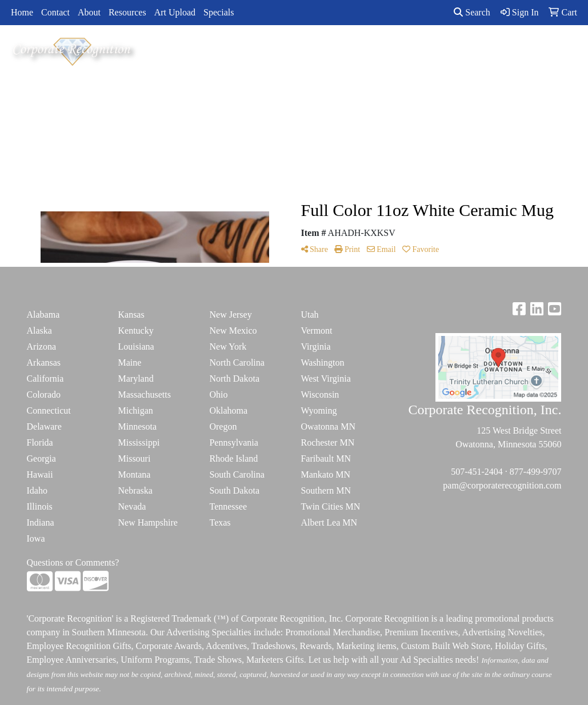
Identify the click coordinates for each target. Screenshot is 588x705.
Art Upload (175, 12)
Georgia (41, 458)
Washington (322, 362)
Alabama (43, 315)
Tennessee (228, 506)
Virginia (315, 347)
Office (330, 50)
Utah (309, 315)
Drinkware (280, 50)
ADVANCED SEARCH (516, 50)
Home (22, 12)
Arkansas (44, 362)
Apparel (190, 50)
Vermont (316, 331)
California (45, 378)
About (89, 12)
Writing (439, 50)
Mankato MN (325, 474)
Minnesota (137, 426)
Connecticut (49, 410)
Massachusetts (144, 394)
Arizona (42, 347)
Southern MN (326, 490)
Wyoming (319, 410)
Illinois (40, 506)
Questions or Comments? (73, 562)
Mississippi (139, 442)
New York (228, 347)
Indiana (41, 522)
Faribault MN (326, 458)
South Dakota (234, 490)
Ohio (218, 394)
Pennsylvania (233, 442)
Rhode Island (233, 458)
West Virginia (325, 378)
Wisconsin (320, 394)
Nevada (132, 506)
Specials (219, 12)
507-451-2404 (477, 472)
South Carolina (237, 474)
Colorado (44, 394)
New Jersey (230, 315)
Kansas (131, 315)
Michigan (135, 410)
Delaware (44, 426)
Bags (233, 50)
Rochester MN (327, 442)
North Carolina (237, 362)
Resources (127, 12)
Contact (55, 12)
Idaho (37, 490)
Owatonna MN (328, 426)
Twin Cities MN (330, 506)
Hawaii (40, 474)
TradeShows (383, 50)
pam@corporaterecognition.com (502, 485)
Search (472, 12)
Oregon (223, 426)
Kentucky (135, 331)
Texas (220, 522)
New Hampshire (147, 522)
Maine (129, 362)
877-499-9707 (536, 472)
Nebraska (135, 490)
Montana (134, 474)
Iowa (36, 538)
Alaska (39, 331)
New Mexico (233, 331)
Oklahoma (228, 410)
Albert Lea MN (329, 522)
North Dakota (234, 378)
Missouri (134, 458)
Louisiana (136, 347)
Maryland (135, 378)
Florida (40, 442)
